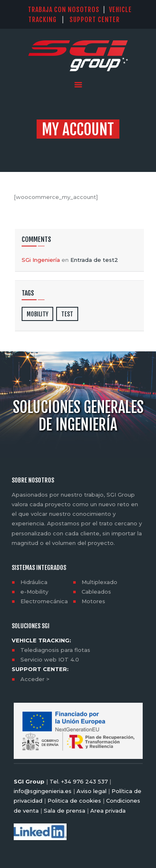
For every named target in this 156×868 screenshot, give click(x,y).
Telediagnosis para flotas (55, 650)
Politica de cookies (74, 801)
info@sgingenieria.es (43, 791)
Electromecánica (44, 601)
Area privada (107, 811)
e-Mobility (34, 592)
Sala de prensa (64, 811)
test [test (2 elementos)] (67, 314)
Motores (93, 601)
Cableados (96, 592)
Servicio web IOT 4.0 (50, 659)
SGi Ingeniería (41, 260)
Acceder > (35, 679)
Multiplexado (99, 582)
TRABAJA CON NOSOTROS (64, 10)
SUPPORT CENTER (99, 20)
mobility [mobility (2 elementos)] (37, 314)
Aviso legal (92, 791)
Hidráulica (34, 582)
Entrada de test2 (94, 260)
